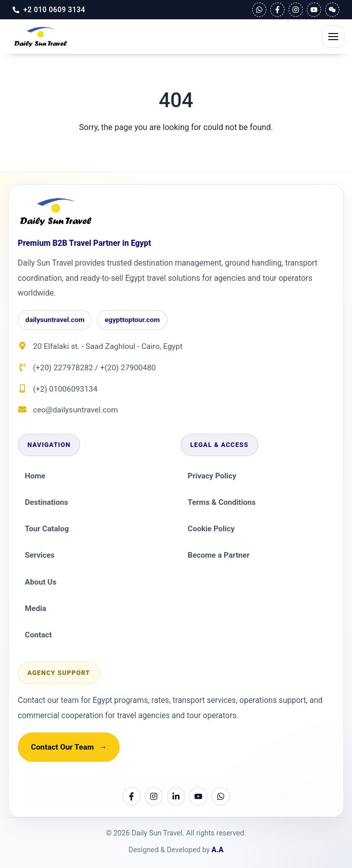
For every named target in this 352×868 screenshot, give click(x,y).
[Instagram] (296, 10)
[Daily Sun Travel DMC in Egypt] (41, 37)
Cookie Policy (211, 529)
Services (40, 555)
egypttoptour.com (132, 319)
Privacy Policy (212, 476)
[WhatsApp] (259, 10)
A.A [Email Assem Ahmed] (218, 850)
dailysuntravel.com (55, 319)
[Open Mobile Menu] (333, 37)
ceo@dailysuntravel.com (76, 410)
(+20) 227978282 (63, 368)
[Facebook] (277, 10)
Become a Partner (219, 555)
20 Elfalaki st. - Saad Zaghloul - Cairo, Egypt (108, 346)
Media (36, 608)
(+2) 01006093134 (65, 389)
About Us (41, 582)
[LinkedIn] (176, 796)
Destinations (46, 502)
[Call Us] (49, 10)
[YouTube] (314, 10)
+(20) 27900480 (128, 368)
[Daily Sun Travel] (56, 212)
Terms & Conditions (222, 502)
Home (35, 476)
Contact (38, 635)
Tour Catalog (47, 529)
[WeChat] (332, 10)
